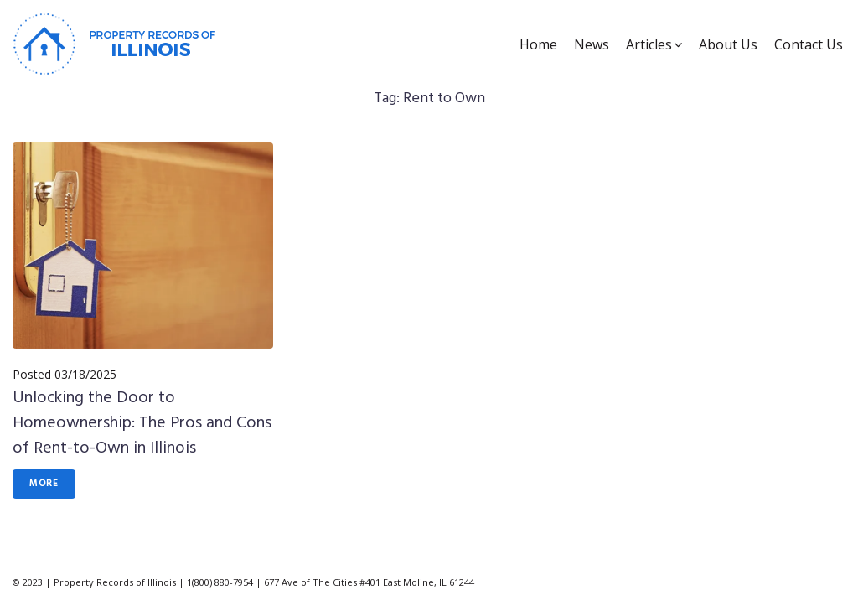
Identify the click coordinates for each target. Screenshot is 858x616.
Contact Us (809, 44)
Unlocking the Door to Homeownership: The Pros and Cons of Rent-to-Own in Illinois (142, 423)
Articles (649, 44)
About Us (728, 44)
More (44, 484)
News (592, 44)
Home (538, 44)
